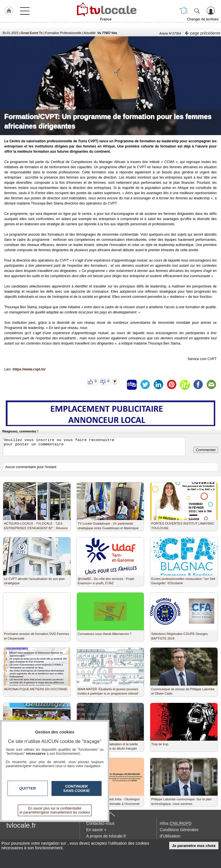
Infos (176, 823)
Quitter (28, 788)
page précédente (202, 33)
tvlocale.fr (21, 825)
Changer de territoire (203, 19)
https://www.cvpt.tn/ (29, 369)
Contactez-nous (100, 823)
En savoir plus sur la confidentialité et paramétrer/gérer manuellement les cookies (55, 810)
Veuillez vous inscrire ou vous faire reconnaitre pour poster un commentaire (94, 447)
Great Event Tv (32, 33)
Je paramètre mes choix (194, 846)
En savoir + (96, 830)
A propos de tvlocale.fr (106, 836)
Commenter (206, 450)
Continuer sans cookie (77, 788)
